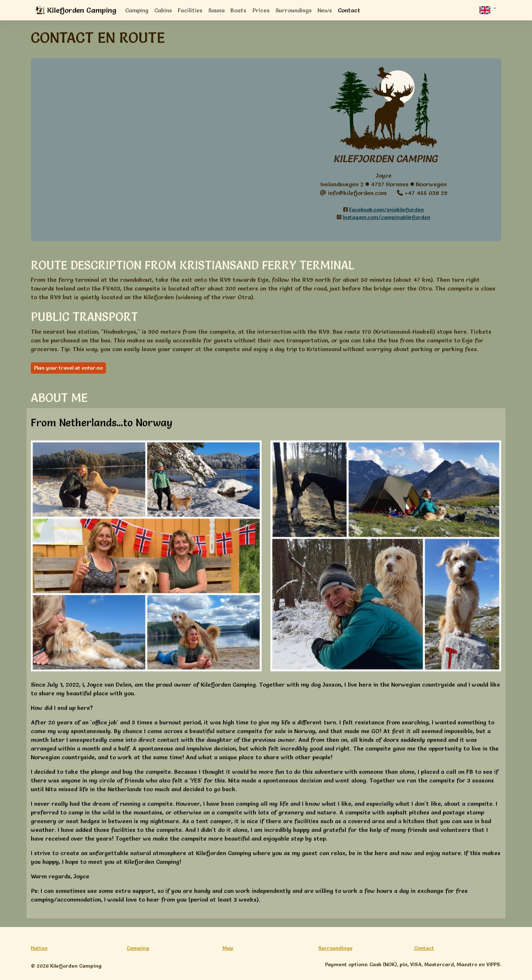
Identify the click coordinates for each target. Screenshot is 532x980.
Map (228, 948)
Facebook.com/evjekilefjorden (386, 210)
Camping (137, 10)
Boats (238, 10)
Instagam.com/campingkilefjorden (386, 217)
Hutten (39, 948)
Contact (349, 10)
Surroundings (294, 10)
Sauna (216, 10)
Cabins (163, 10)
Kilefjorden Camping (76, 11)
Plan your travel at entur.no (68, 368)
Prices (261, 10)
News (325, 10)
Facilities (190, 10)
